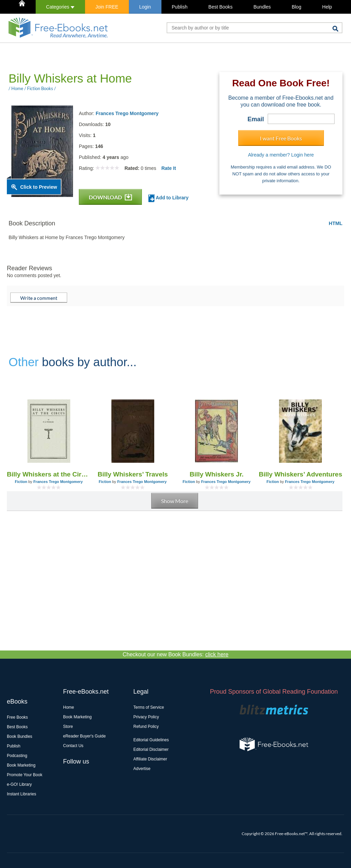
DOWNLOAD (110, 197)
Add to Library (168, 198)
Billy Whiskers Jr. (216, 474)
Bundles (262, 7)
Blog (296, 7)
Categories (60, 7)
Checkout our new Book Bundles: (176, 654)
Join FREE (107, 7)
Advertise (142, 769)
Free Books (17, 717)
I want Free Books (281, 138)
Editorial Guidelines (151, 740)
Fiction (21, 482)
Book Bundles (20, 736)
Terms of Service (149, 707)
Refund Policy (146, 727)
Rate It (169, 168)
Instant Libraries (21, 794)
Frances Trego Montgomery (127, 113)
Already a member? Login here (281, 155)
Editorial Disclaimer (151, 749)
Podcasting (17, 756)
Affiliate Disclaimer (150, 759)
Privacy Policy (146, 717)
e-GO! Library (19, 784)
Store (68, 727)
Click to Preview (39, 187)
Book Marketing (21, 765)
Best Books (221, 7)
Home (69, 707)
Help (327, 7)
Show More (175, 501)
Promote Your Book (25, 775)
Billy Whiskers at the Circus (49, 474)
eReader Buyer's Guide (84, 736)
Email (256, 119)
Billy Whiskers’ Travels (133, 474)
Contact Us (73, 746)
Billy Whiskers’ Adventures (300, 474)
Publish (180, 7)
